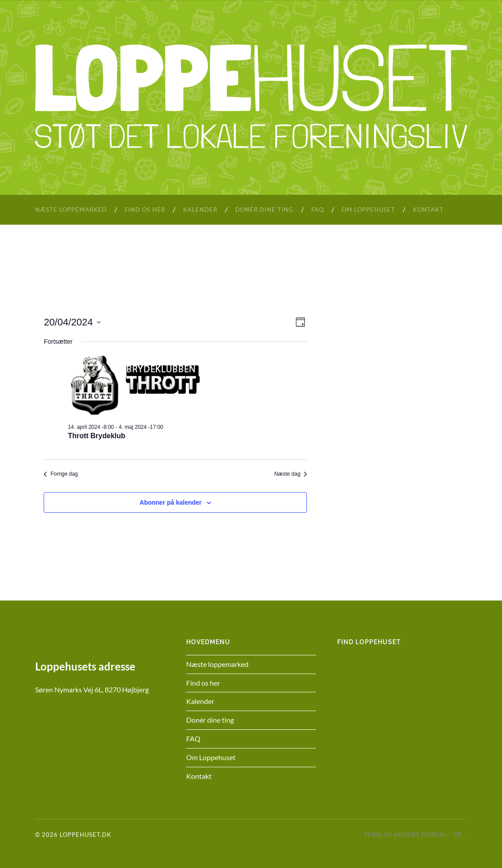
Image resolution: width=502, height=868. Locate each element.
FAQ (318, 210)
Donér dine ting (264, 210)
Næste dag (291, 474)
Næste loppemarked (71, 210)
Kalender (200, 210)
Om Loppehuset (368, 210)
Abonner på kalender (170, 502)
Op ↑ (460, 835)
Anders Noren (419, 835)
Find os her (145, 210)
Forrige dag (61, 474)
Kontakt (428, 210)
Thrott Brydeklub (96, 436)
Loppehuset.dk (86, 835)
